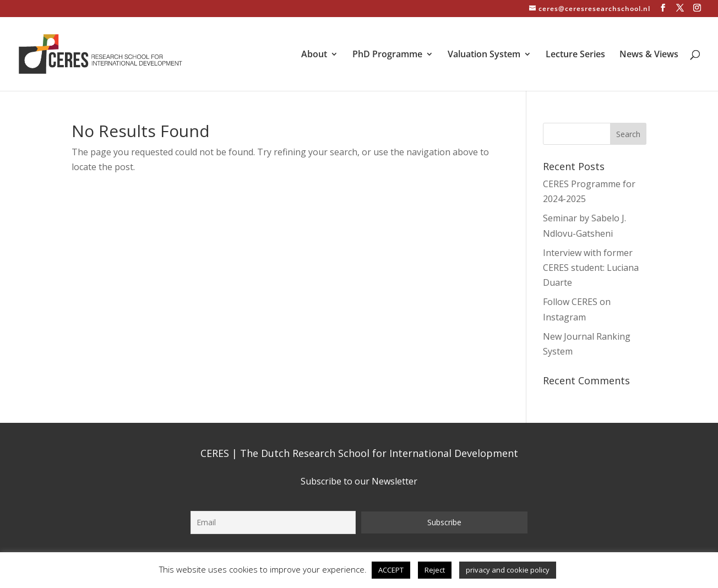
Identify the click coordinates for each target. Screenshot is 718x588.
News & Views (649, 55)
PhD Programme (387, 55)
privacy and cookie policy (508, 570)
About (314, 55)
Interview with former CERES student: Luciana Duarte (591, 268)
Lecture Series (575, 55)
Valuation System (484, 55)
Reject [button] (435, 570)
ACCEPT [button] (391, 570)
